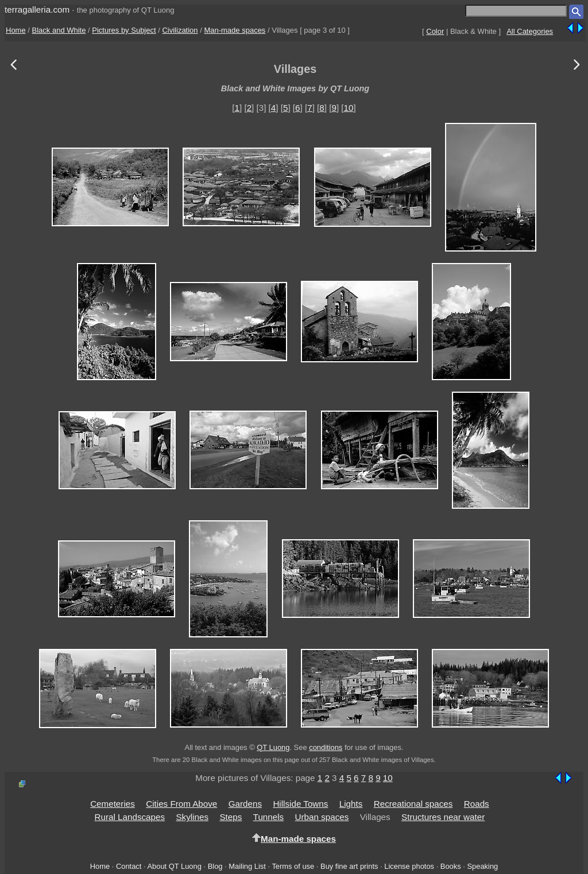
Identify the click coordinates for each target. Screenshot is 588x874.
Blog (215, 866)
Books (451, 866)
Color (435, 31)
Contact (129, 866)
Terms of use (293, 866)
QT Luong (273, 747)
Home (16, 30)
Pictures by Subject (124, 30)
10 (349, 108)
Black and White (59, 30)
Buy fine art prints (349, 866)
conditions (326, 747)
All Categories (530, 31)
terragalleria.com (37, 9)
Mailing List (247, 866)
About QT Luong (174, 866)
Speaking (482, 866)
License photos (409, 866)
